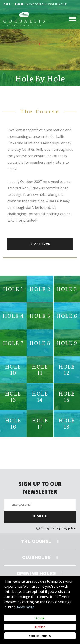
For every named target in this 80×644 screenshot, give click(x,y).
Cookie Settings (40, 636)
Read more (26, 607)
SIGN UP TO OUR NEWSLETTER (40, 488)
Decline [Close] (40, 627)
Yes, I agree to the (58, 528)
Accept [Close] (40, 618)
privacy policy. (67, 528)
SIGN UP (40, 517)
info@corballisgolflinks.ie (41, 4)
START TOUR (40, 244)
